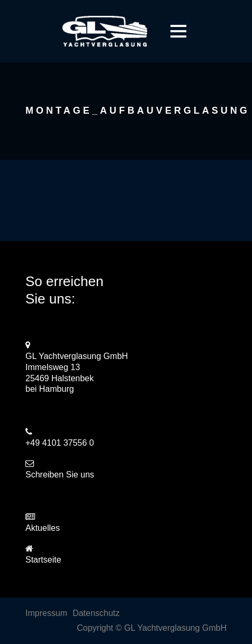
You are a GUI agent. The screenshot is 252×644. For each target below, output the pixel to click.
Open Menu (178, 31)
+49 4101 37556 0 (60, 443)
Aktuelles (43, 528)
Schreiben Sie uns (60, 475)
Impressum (46, 613)
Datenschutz (96, 613)
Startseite (43, 560)
